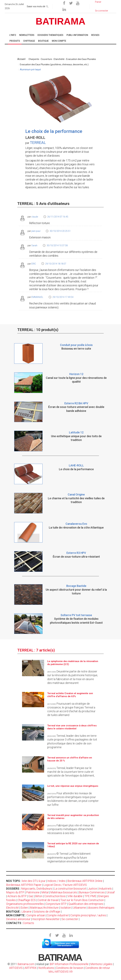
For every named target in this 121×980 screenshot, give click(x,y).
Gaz (31, 896)
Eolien (24, 908)
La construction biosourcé (70, 889)
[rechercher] (47, 6)
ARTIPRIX (31, 968)
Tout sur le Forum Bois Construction (82, 900)
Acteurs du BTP (17, 896)
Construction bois (55, 896)
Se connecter (70, 919)
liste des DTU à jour (34, 881)
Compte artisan (36, 915)
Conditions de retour (98, 968)
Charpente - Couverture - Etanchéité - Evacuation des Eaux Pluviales (62, 59)
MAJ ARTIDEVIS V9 (60, 972)
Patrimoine (33, 892)
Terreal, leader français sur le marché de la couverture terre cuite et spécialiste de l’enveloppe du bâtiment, (71, 772)
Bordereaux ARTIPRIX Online (85, 881)
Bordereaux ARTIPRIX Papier (24, 885)
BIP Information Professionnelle (69, 964)
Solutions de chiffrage (47, 912)
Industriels (105, 889)
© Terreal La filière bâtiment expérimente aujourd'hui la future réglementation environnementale (69, 857)
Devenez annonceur (18, 919)
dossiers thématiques (101, 908)
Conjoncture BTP (56, 904)
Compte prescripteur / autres (88, 915)
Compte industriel (58, 915)
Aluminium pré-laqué (30, 70)
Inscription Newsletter (46, 919)
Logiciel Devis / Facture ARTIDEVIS (65, 885)
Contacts (29, 923)
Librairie (27, 912)
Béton (39, 896)
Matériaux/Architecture (44, 908)
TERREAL (38, 143)
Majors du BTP (15, 892)
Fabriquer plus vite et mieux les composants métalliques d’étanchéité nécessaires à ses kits (71, 829)
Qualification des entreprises (86, 904)
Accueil (21, 59)
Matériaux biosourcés (64, 892)
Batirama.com (26, 964)
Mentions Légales (101, 964)
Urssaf (111, 892)
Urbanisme (79, 908)
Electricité (12, 908)
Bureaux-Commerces (92, 892)
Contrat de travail (48, 900)
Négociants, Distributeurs (37, 889)
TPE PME (90, 896)
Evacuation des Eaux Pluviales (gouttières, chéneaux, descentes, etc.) (54, 64)
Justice (92, 889)
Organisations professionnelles (25, 904)
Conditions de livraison (70, 968)
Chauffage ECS (27, 900)
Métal (45, 892)
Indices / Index (56, 881)
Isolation (66, 908)
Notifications (47, 968)
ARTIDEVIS (16, 968)
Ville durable (75, 896)
